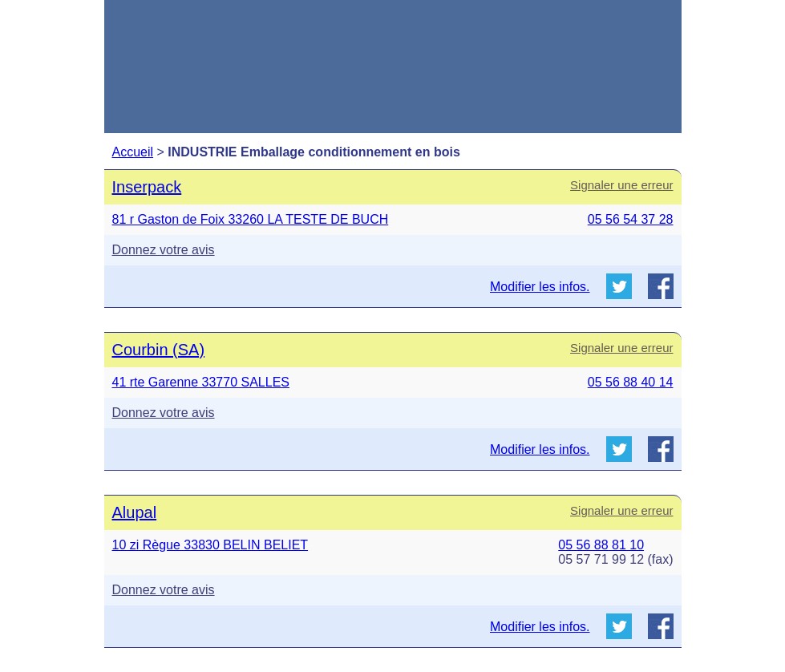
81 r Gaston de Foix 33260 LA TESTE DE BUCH (251, 219)
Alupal (135, 512)
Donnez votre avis (164, 250)
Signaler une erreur (621, 185)
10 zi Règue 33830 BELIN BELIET (210, 545)
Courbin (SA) (159, 350)
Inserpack (147, 187)
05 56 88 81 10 (601, 545)
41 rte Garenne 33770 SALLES (201, 382)
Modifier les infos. (540, 287)
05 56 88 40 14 (631, 382)
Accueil (133, 152)
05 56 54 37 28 (631, 219)
